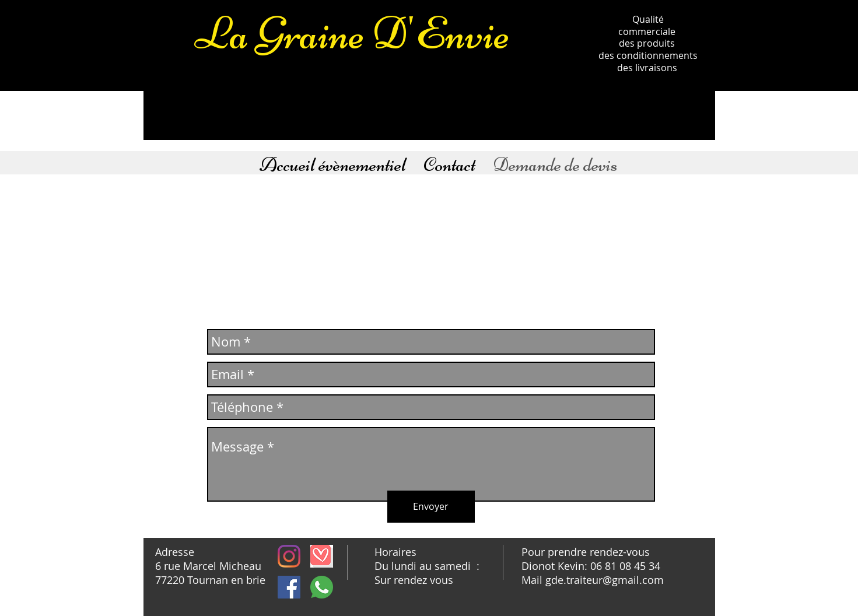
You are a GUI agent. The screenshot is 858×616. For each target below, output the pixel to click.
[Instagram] (289, 556)
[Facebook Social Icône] (289, 587)
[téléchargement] (322, 556)
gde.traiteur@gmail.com (605, 580)
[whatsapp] (322, 587)
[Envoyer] (431, 507)
